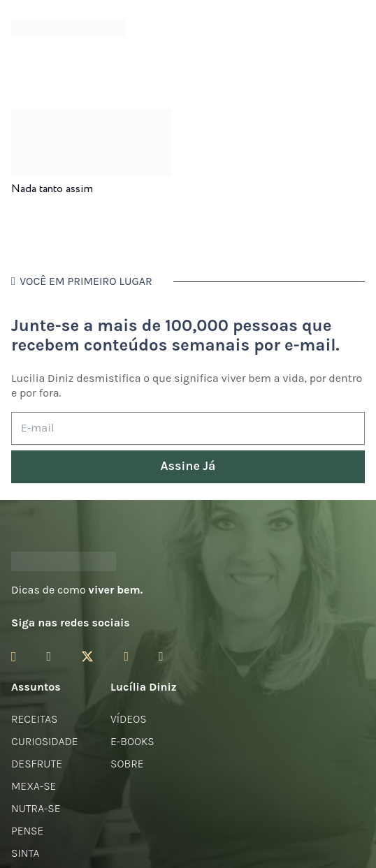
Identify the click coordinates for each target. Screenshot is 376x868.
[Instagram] (14, 657)
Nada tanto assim (52, 189)
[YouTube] (126, 656)
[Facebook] (49, 656)
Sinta (25, 853)
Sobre (127, 764)
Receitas (34, 719)
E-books (132, 741)
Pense (27, 831)
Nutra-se (36, 808)
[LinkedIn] (161, 656)
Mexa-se (34, 786)
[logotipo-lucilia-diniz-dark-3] (68, 28)
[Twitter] (87, 657)
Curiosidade (45, 741)
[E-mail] (188, 428)
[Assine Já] (188, 467)
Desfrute (37, 764)
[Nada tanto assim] (91, 118)
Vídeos (129, 719)
